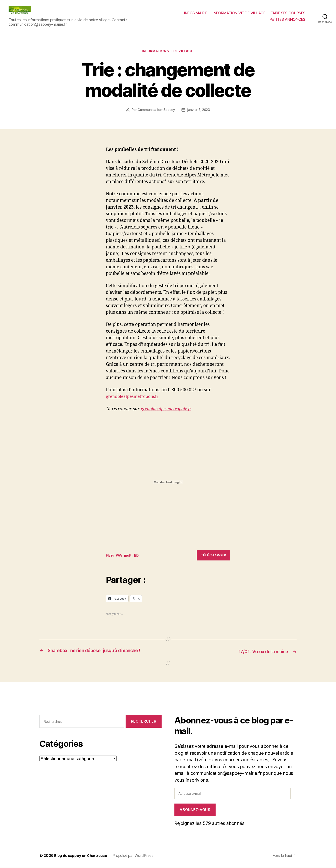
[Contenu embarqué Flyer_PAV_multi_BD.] (168, 483)
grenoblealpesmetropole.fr (134, 397)
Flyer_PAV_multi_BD (124, 556)
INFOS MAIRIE (196, 13)
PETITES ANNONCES (287, 19)
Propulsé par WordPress (136, 856)
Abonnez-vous (195, 810)
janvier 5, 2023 (199, 110)
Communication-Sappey (156, 110)
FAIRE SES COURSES (288, 13)
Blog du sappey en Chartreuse (82, 856)
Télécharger (214, 556)
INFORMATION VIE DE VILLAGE (239, 13)
